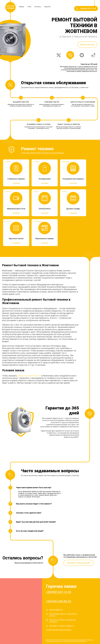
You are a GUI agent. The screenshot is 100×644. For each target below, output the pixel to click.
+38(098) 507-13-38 (59, 592)
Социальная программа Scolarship (59, 630)
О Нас (29, 7)
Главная (21, 7)
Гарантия (47, 7)
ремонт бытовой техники (29, 376)
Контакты (38, 7)
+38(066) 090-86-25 (59, 601)
